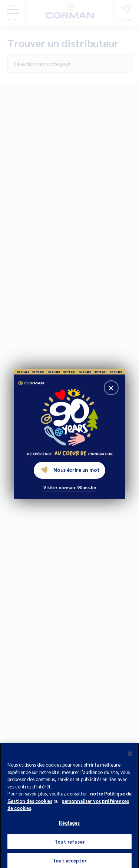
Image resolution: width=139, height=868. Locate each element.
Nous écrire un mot (70, 470)
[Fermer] (130, 756)
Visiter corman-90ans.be (70, 487)
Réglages (69, 825)
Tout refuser (69, 844)
